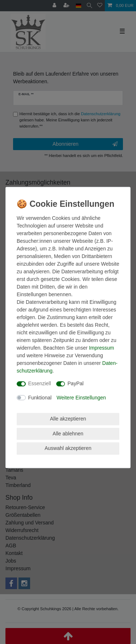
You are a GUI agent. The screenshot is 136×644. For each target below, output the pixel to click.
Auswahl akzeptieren (68, 448)
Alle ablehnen (68, 434)
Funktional (40, 398)
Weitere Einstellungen (81, 398)
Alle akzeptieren (68, 419)
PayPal (75, 383)
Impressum (101, 348)
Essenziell (40, 383)
